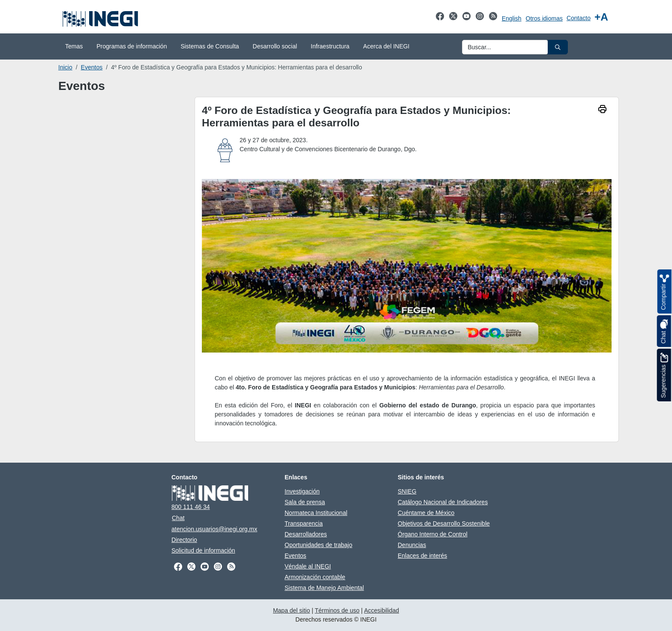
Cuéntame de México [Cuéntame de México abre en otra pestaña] (426, 513)
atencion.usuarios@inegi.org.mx (214, 529)
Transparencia (304, 523)
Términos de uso (337, 610)
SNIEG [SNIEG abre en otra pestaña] (407, 491)
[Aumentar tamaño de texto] (601, 17)
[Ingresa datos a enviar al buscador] (505, 47)
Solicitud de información (203, 550)
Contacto (579, 18)
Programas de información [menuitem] (132, 46)
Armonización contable (315, 577)
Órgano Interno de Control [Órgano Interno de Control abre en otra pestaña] (433, 534)
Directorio (184, 540)
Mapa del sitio (291, 610)
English (512, 18)
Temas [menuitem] (74, 46)
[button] (558, 47)
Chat (178, 518)
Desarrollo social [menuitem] (275, 46)
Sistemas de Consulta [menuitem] (210, 46)
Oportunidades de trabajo (318, 545)
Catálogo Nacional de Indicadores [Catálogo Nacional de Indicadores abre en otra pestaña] (443, 502)
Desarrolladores (306, 534)
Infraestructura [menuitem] (330, 46)
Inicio (65, 67)
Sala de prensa (305, 502)
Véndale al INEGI (308, 566)
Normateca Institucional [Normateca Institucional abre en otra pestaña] (316, 513)
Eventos (92, 67)
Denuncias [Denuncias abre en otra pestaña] (412, 545)
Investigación (302, 491)
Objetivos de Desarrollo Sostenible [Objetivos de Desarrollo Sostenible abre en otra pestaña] (444, 523)
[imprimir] (602, 110)
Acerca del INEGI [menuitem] (386, 46)
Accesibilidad (381, 610)
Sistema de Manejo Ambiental (324, 588)
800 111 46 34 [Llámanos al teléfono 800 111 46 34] (191, 507)
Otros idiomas (544, 18)
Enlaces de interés (422, 556)
